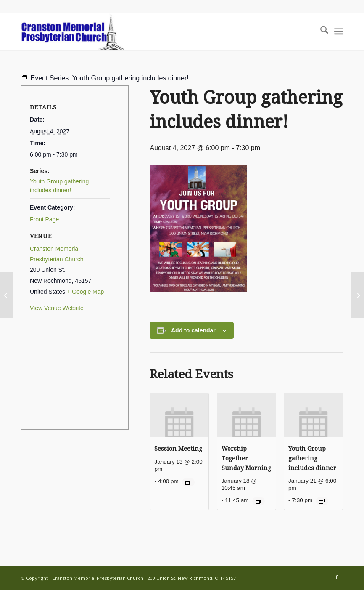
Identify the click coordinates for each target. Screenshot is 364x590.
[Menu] (339, 31)
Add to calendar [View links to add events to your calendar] (193, 330)
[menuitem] (320, 31)
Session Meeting (178, 449)
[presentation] (179, 415)
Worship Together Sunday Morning (246, 458)
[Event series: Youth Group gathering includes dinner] (322, 501)
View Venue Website (57, 308)
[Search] (320, 31)
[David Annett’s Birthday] (7, 295)
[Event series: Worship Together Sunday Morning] (258, 501)
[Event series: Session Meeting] (188, 482)
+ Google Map (85, 292)
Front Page (44, 219)
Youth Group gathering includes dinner (312, 458)
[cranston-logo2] (73, 31)
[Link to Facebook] (337, 577)
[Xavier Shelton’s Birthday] (357, 295)
